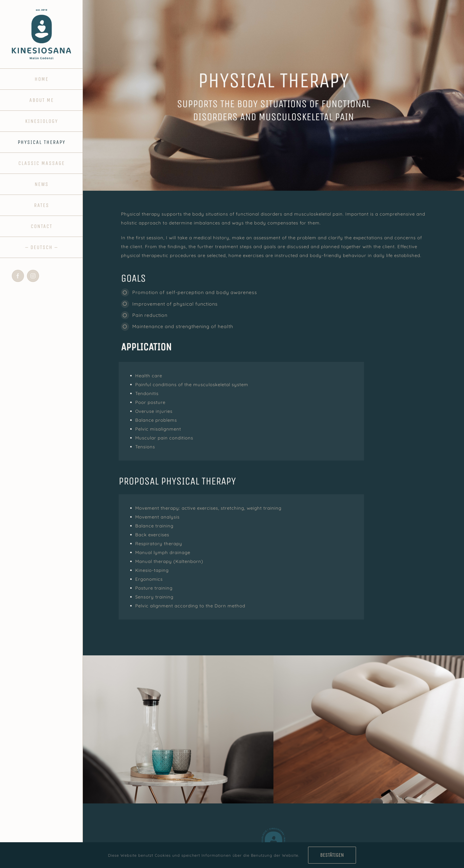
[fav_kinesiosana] (273, 828)
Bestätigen (332, 855)
